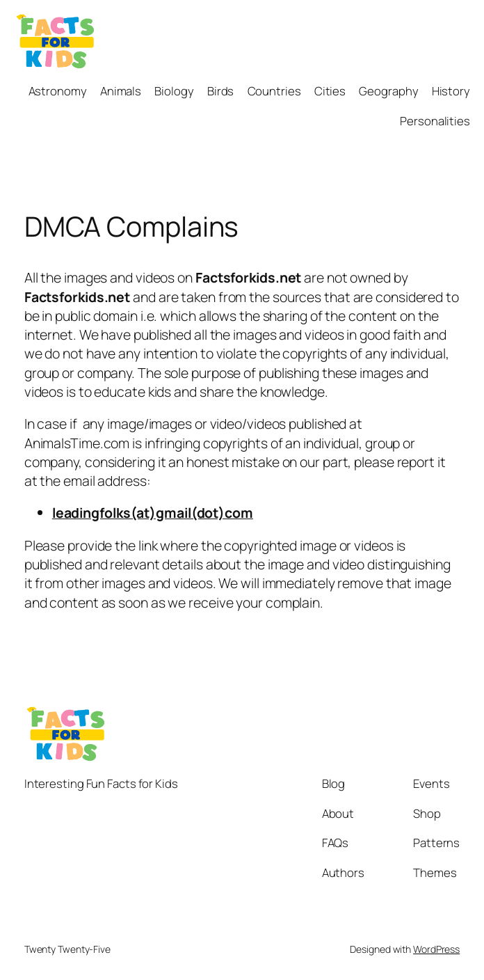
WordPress (436, 949)
